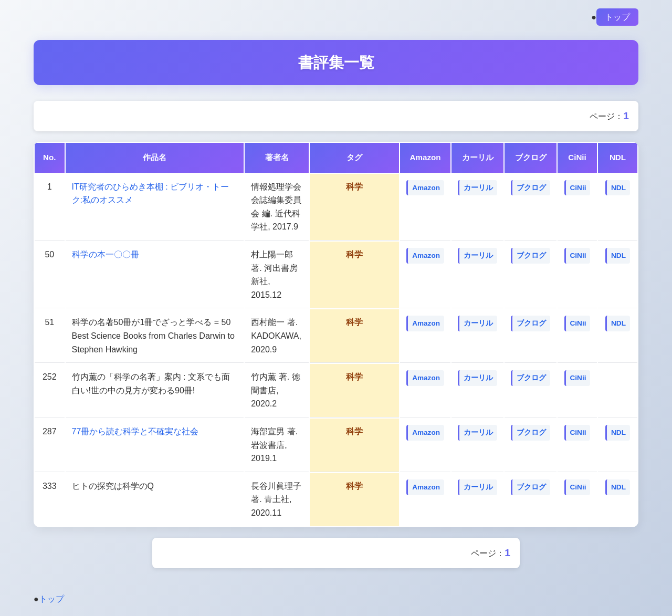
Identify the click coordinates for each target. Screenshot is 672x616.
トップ (617, 17)
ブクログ (531, 188)
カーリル (478, 188)
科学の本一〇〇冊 (106, 254)
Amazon (426, 188)
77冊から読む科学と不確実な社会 (135, 431)
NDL (618, 188)
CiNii (578, 188)
